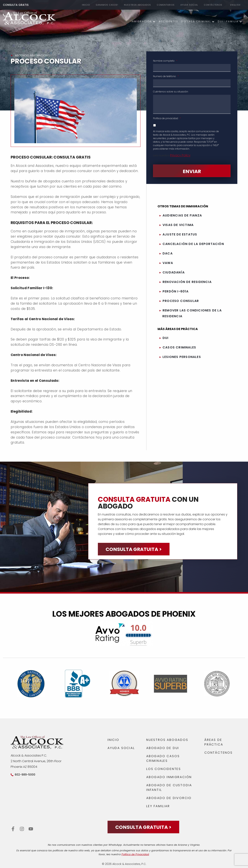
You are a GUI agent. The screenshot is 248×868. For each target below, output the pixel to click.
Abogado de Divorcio (169, 798)
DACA (168, 253)
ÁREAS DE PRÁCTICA (214, 742)
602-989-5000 (25, 775)
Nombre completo (165, 61)
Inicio (86, 5)
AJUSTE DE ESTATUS (180, 234)
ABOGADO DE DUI (163, 748)
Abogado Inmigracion (31, 55)
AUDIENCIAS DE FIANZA (182, 215)
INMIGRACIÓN (141, 21)
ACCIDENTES (168, 21)
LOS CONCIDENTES (164, 769)
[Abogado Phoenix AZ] (29, 19)
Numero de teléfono (166, 76)
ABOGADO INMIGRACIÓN (169, 777)
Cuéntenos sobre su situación (171, 92)
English (235, 5)
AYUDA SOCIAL (189, 5)
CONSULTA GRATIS (16, 5)
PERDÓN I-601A (176, 291)
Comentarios (166, 5)
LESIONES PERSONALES (182, 357)
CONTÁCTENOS (213, 5)
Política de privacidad (167, 118)
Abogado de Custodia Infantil (169, 787)
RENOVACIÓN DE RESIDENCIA (187, 282)
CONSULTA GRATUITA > (134, 549)
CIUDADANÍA (174, 272)
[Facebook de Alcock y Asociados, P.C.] (13, 829)
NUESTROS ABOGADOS (137, 5)
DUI (220, 21)
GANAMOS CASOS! (107, 5)
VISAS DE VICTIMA (178, 225)
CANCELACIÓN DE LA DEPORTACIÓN (193, 244)
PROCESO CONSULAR (181, 301)
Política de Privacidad (135, 854)
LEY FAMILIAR (158, 806)
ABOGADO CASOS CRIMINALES (163, 758)
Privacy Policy (180, 155)
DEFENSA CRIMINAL (196, 21)
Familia (232, 21)
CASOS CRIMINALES (179, 347)
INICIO (113, 740)
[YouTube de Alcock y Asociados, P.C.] (31, 829)
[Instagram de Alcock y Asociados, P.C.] (22, 829)
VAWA (168, 263)
